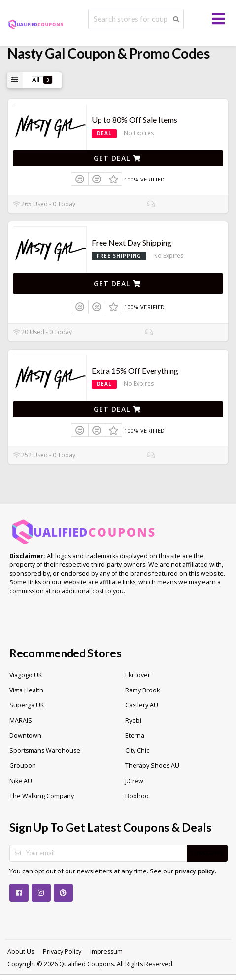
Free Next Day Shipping (132, 242)
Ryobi (133, 720)
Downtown (25, 736)
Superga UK (27, 705)
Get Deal (117, 158)
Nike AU (21, 781)
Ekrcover (138, 675)
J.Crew (134, 781)
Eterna (135, 736)
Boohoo (137, 796)
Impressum (106, 952)
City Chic (137, 750)
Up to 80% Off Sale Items (135, 120)
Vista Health (26, 690)
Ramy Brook (142, 690)
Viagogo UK (26, 675)
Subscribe (207, 853)
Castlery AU (142, 705)
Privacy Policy (62, 952)
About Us (21, 952)
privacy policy (195, 871)
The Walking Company (42, 796)
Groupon (23, 766)
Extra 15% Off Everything (135, 371)
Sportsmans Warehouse (45, 750)
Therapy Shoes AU (152, 766)
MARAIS (21, 720)
